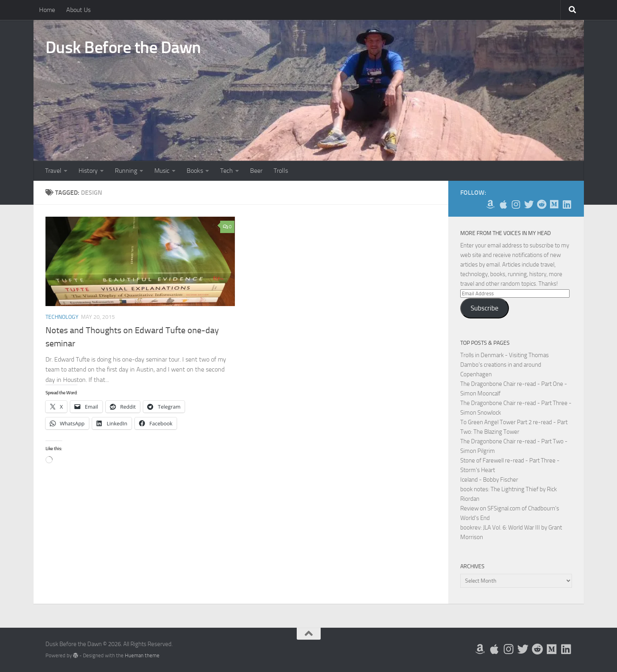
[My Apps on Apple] (503, 204)
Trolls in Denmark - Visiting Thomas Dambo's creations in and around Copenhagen (505, 365)
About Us (78, 10)
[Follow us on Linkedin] (567, 204)
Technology (62, 317)
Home (47, 10)
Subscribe (485, 308)
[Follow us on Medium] (554, 204)
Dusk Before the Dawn (123, 47)
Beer (256, 171)
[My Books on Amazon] (491, 204)
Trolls (281, 171)
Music (162, 171)
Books (195, 171)
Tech (227, 171)
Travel (53, 171)
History (88, 171)
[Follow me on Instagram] (516, 204)
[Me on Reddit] (542, 204)
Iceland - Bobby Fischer (489, 480)
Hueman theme (142, 655)
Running (126, 171)
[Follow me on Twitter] (529, 204)
